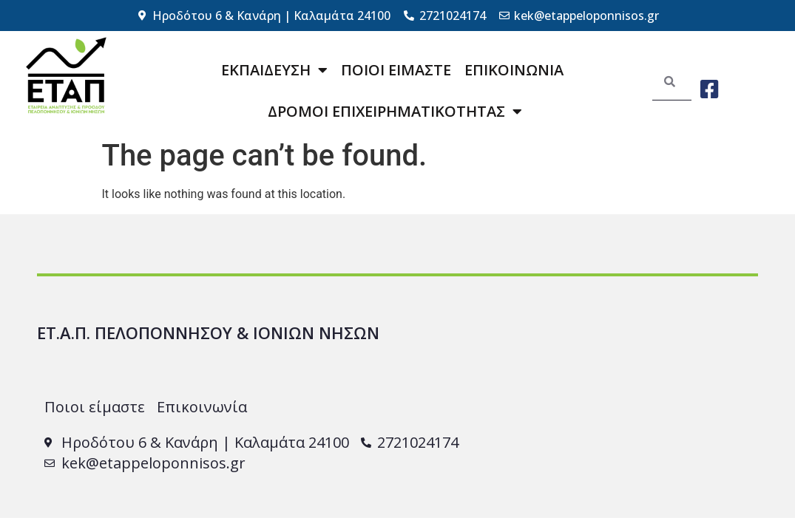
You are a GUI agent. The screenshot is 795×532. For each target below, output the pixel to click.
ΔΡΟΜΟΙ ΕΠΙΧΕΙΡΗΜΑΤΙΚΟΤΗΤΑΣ (395, 112)
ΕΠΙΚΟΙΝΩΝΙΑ (514, 70)
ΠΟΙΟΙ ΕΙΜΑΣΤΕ (396, 70)
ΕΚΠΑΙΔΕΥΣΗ (274, 70)
